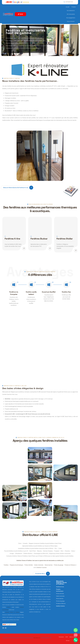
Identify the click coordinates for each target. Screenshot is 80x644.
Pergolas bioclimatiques (16, 565)
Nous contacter (71, 21)
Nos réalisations (71, 11)
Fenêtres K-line (12, 239)
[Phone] (76, 640)
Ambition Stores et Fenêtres (12, 612)
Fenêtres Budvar (39, 239)
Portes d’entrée (29, 565)
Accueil (67, 7)
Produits (74, 7)
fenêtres (9, 607)
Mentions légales (73, 637)
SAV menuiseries (71, 14)
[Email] (76, 635)
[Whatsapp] (76, 630)
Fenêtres (6, 565)
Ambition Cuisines (42, 568)
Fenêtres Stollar (65, 239)
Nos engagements (71, 18)
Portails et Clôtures (70, 565)
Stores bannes (49, 565)
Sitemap (68, 641)
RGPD (67, 637)
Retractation (61, 637)
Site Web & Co (37, 638)
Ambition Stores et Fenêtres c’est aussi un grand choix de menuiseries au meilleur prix (40, 561)
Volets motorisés (39, 565)
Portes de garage (59, 565)
